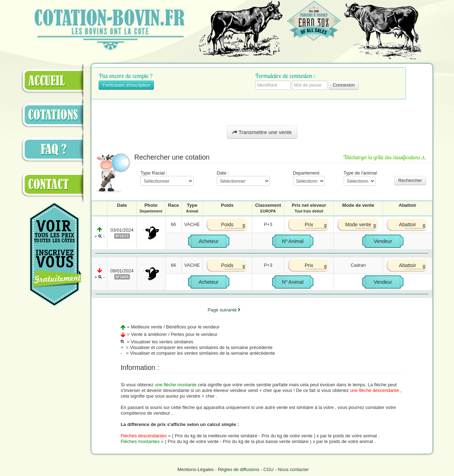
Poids (227, 225)
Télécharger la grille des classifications (384, 157)
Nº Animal (293, 241)
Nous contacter (293, 469)
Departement (309, 178)
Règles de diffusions (239, 469)
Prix (309, 225)
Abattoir (408, 225)
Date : (243, 178)
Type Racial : (167, 178)
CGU (269, 469)
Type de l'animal (360, 178)
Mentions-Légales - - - (243, 469)
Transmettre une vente (262, 132)
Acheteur (209, 241)
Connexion (344, 85)
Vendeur (383, 241)
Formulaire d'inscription (126, 85)
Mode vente (358, 225)
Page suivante (224, 310)
